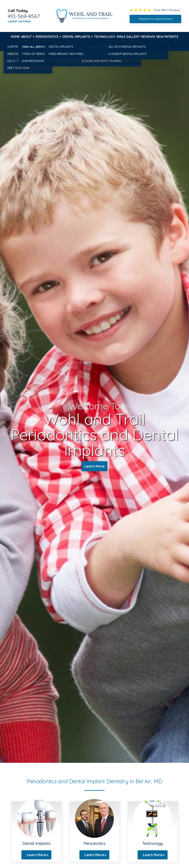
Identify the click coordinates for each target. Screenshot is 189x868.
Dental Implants (76, 37)
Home (15, 37)
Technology (105, 37)
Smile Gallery (128, 37)
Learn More (94, 466)
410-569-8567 (24, 16)
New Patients (167, 37)
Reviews (148, 37)
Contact (18, 46)
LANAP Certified (19, 21)
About (26, 37)
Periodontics (47, 37)
